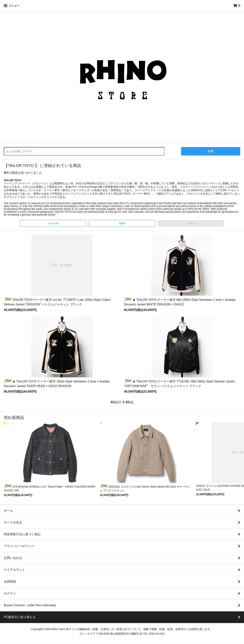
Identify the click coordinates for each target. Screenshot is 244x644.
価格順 (122, 223)
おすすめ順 (53, 223)
